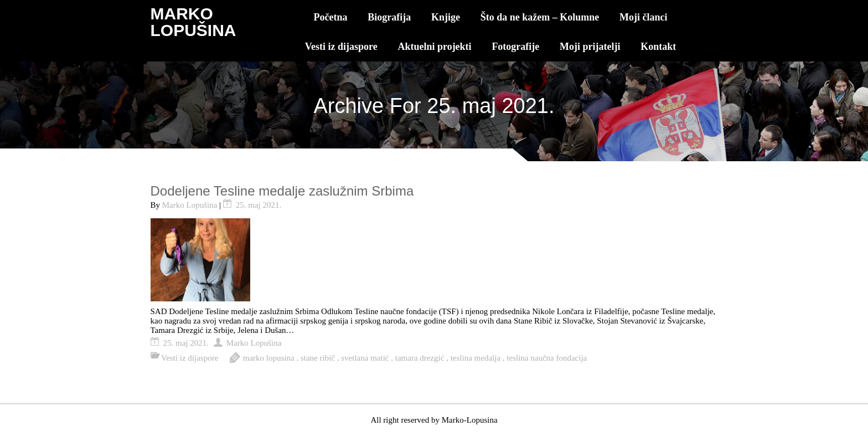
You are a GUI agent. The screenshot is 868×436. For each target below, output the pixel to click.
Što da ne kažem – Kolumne (540, 17)
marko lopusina (269, 358)
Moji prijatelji (590, 47)
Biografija (389, 17)
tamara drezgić (420, 358)
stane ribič (318, 358)
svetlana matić (365, 358)
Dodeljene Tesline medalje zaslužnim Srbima (282, 191)
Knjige (446, 17)
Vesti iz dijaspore (341, 47)
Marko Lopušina (190, 205)
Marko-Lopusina (470, 420)
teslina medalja (476, 358)
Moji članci (643, 17)
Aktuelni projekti (434, 47)
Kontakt (658, 47)
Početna (331, 17)
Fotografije (515, 47)
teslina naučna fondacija (547, 358)
